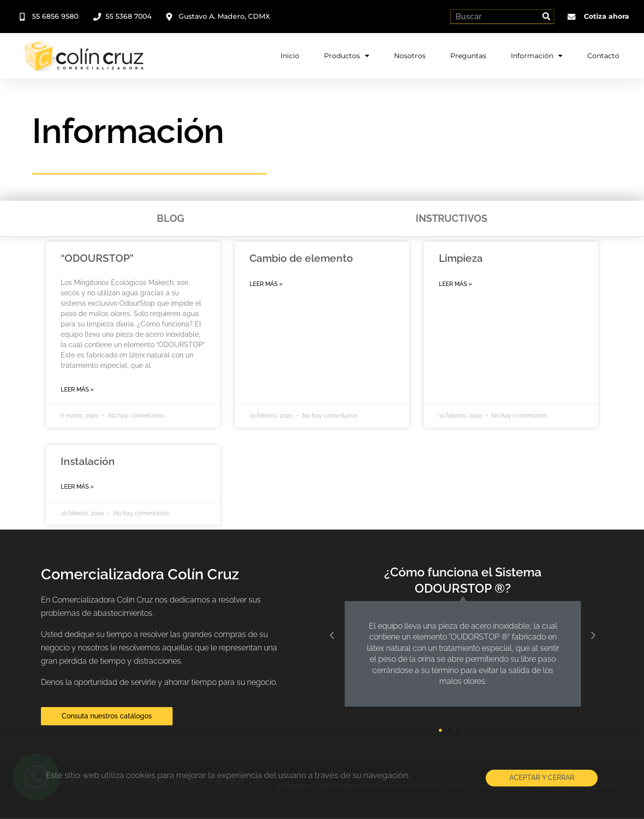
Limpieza (461, 258)
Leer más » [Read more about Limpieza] (455, 284)
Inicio (290, 55)
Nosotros (410, 55)
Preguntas (468, 55)
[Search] (546, 16)
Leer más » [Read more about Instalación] (77, 487)
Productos (347, 55)
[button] (332, 637)
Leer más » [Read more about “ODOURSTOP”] (77, 390)
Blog (171, 218)
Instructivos (451, 218)
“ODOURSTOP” (97, 258)
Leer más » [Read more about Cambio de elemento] (266, 284)
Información (537, 55)
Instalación (88, 462)
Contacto (603, 55)
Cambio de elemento (301, 258)
